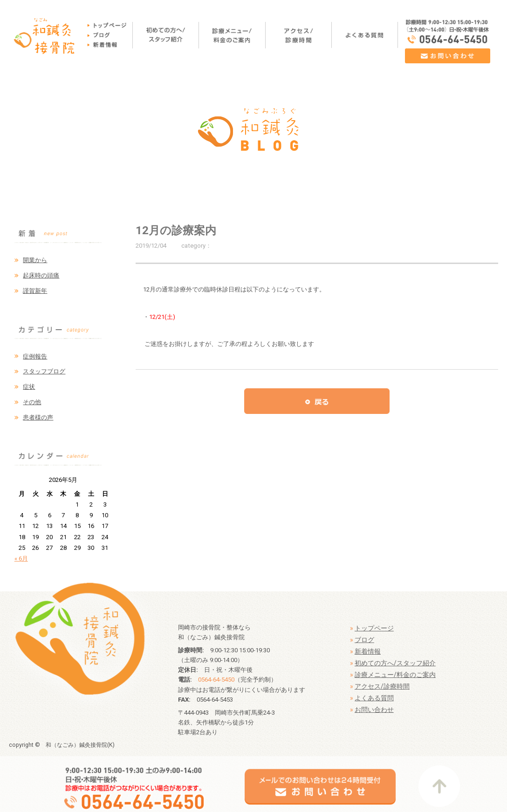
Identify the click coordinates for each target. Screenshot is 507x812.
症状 (29, 387)
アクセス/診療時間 (382, 686)
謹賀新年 (35, 291)
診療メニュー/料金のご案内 (395, 675)
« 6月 (21, 558)
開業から (35, 260)
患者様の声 (38, 417)
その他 (32, 402)
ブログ (364, 640)
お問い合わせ (374, 710)
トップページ (374, 628)
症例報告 (35, 356)
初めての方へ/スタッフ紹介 (395, 663)
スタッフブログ (44, 371)
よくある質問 (374, 698)
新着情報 (368, 651)
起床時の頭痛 (41, 275)
